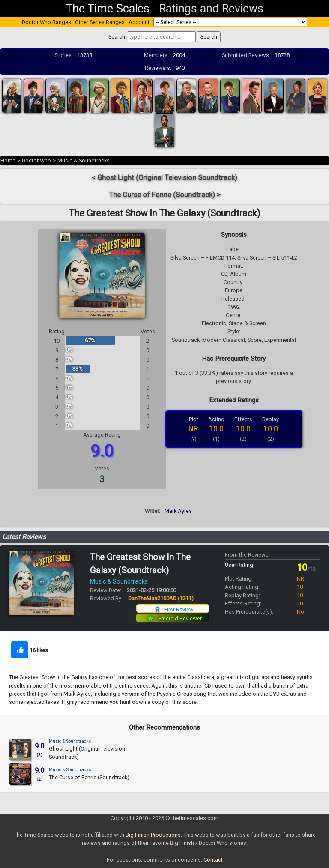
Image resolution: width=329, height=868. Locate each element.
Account (139, 22)
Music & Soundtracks (84, 160)
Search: (117, 37)
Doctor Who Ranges (46, 22)
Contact (213, 860)
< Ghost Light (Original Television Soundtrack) (164, 178)
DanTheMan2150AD (161, 598)
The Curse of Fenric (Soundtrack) (89, 777)
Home (8, 160)
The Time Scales (108, 9)
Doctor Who (36, 160)
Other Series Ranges (100, 22)
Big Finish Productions (153, 835)
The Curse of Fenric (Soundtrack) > (165, 195)
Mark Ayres (178, 511)
